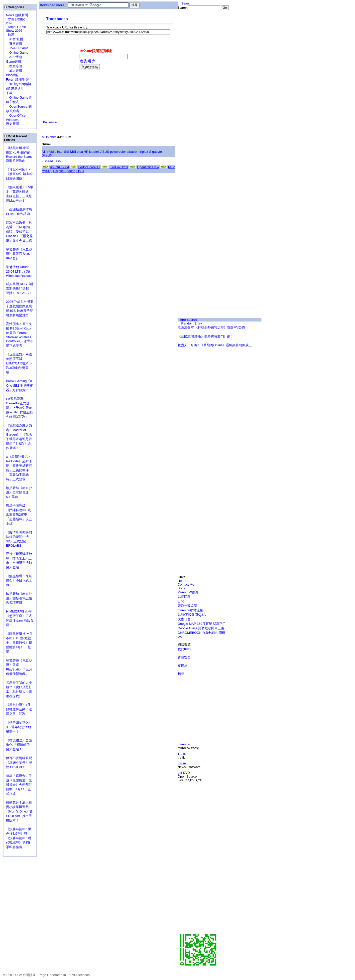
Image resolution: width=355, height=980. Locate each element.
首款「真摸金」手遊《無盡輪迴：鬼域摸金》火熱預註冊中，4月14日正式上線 (19, 785)
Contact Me (186, 584)
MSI (73, 152)
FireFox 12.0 (119, 167)
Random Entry (190, 323)
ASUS (105, 152)
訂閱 (181, 601)
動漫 (11, 35)
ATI (44, 152)
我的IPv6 (184, 649)
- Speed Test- (51, 161)
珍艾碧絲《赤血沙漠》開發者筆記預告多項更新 (19, 598)
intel (60, 152)
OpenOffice (16, 115)
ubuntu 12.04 (59, 167)
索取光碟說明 (187, 606)
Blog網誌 (12, 75)
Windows (13, 120)
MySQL (47, 171)
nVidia (52, 152)
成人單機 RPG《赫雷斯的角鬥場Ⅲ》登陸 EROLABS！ (20, 288)
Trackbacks (57, 19)
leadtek (94, 152)
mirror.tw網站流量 (190, 610)
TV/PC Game (17, 48)
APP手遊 (14, 57)
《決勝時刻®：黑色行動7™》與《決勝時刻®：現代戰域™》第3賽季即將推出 (19, 838)
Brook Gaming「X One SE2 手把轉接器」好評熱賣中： (19, 386)
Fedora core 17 (89, 167)
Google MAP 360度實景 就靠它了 (202, 624)
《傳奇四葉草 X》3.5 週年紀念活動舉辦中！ (19, 727)
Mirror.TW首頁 (188, 592)
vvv (180, 637)
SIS (67, 152)
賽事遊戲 (14, 44)
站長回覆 (184, 597)
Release (50, 122)
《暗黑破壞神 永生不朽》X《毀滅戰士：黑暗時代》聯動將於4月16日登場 (19, 643)
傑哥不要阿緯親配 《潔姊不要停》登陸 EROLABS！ (19, 762)
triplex (144, 152)
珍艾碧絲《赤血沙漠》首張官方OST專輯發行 (19, 254)
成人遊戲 (14, 71)
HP (86, 152)
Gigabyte (155, 152)
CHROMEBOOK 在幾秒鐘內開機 (201, 633)
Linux (80, 171)
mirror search (187, 320)
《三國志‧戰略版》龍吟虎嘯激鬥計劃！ (206, 336)
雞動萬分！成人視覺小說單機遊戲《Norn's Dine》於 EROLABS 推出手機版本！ (19, 811)
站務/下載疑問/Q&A (192, 615)
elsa (80, 152)
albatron (133, 152)
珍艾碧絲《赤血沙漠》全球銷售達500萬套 (19, 492)
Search (185, 3)
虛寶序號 (14, 66)
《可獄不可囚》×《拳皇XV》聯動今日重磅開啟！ (19, 174)
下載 (9, 93)
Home (182, 581)
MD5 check (50, 137)
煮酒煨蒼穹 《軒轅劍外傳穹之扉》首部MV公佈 (211, 327)
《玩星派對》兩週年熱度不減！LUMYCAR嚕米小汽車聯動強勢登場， (19, 363)
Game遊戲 (14, 62)
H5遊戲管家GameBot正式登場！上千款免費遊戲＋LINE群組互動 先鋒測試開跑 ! (19, 408)
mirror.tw (184, 744)
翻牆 (181, 674)
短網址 (182, 666)
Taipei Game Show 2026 (16, 29)
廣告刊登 (184, 619)
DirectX (47, 155)
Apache (70, 171)
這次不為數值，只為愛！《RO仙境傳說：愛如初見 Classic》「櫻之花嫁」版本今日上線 (21, 232)
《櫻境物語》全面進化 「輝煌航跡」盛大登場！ (19, 745)
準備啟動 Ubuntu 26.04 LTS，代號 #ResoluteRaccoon (20, 271)
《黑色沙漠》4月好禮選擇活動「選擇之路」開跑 (19, 709)
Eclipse (58, 171)
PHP (172, 167)
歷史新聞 (12, 124)
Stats (181, 588)
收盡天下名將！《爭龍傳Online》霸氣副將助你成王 (215, 345)
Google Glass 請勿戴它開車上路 (201, 628)
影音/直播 (15, 39)
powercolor (118, 152)
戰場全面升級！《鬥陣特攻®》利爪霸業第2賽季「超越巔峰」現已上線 (19, 515)
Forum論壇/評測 (18, 80)
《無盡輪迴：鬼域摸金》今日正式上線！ (19, 580)
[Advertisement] (215, 93)
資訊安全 (184, 657)
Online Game (17, 53)
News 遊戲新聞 (17, 15)
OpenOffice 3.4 (148, 167)
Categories (14, 7)
